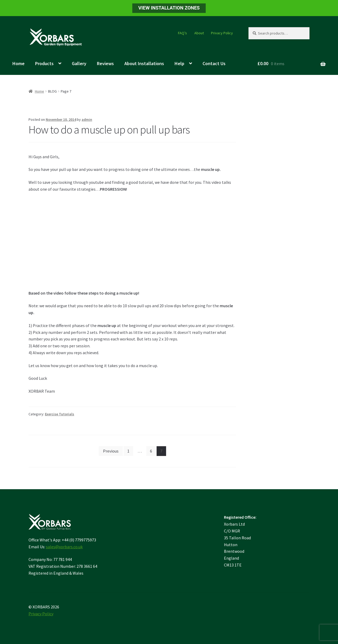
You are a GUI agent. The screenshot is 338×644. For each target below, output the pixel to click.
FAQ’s (182, 33)
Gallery (79, 63)
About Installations (144, 63)
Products (44, 63)
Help (179, 63)
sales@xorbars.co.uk (64, 547)
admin (87, 119)
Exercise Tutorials (60, 414)
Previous (111, 451)
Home (18, 63)
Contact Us (214, 63)
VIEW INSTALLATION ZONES (169, 8)
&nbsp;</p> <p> (102, 240)
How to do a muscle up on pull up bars (109, 129)
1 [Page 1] (128, 451)
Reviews (105, 63)
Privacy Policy (222, 33)
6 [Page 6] (151, 451)
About (199, 33)
